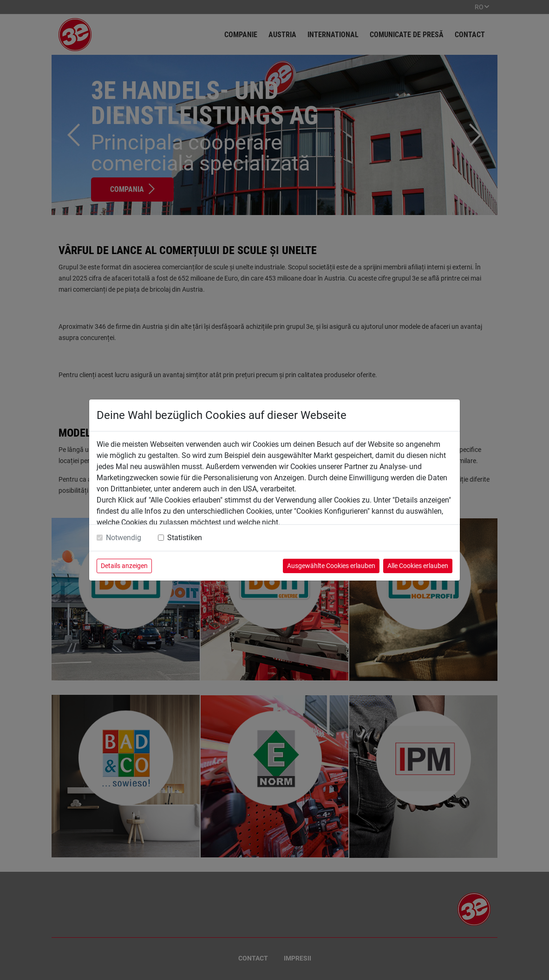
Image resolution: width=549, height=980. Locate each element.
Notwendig (124, 538)
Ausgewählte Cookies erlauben (331, 566)
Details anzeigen (124, 566)
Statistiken (185, 538)
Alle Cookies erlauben (418, 566)
